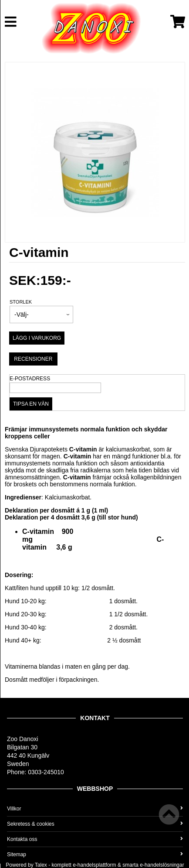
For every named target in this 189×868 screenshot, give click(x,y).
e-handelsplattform (94, 865)
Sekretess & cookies (95, 824)
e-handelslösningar (162, 865)
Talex (41, 865)
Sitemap (95, 854)
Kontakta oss (95, 839)
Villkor (95, 809)
